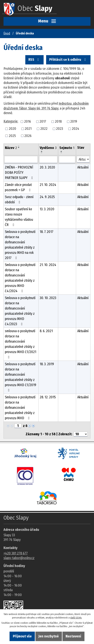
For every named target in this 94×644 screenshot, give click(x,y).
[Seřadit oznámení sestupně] (19, 148)
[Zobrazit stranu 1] (18, 426)
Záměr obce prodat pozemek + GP (18, 187)
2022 (44, 129)
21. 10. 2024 (48, 185)
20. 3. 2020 (47, 167)
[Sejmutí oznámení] (67, 160)
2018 (58, 121)
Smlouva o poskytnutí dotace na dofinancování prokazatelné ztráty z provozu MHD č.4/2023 (20, 311)
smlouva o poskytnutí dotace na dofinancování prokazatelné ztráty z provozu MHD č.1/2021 (21, 344)
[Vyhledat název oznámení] (21, 160)
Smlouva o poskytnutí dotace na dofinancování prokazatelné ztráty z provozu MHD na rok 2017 (20, 245)
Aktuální (83, 167)
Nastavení (73, 636)
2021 (28, 129)
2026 (28, 136)
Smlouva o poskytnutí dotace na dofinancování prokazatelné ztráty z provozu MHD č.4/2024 (20, 278)
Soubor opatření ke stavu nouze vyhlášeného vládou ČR (19, 217)
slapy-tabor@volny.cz (19, 558)
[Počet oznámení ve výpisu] (81, 434)
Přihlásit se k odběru (68, 60)
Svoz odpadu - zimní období (19, 200)
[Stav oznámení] (83, 159)
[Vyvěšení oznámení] (48, 160)
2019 (74, 121)
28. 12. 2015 (48, 397)
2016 (28, 121)
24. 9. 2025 (47, 197)
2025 (12, 136)
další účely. (76, 618)
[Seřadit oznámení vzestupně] (19, 146)
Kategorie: (11, 121)
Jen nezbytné (49, 636)
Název (11, 148)
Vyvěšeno (48, 148)
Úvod (7, 33)
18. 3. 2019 (47, 364)
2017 (43, 121)
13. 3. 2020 (47, 209)
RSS (34, 60)
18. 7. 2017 (47, 232)
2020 (12, 129)
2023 (60, 129)
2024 (76, 129)
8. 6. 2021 (46, 331)
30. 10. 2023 (48, 298)
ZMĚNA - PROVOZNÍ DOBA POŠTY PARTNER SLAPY (20, 173)
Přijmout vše (22, 636)
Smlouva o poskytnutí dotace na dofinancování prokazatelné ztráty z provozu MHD (20, 408)
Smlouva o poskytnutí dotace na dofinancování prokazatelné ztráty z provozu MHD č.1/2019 (21, 377)
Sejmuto (67, 148)
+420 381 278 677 (16, 553)
